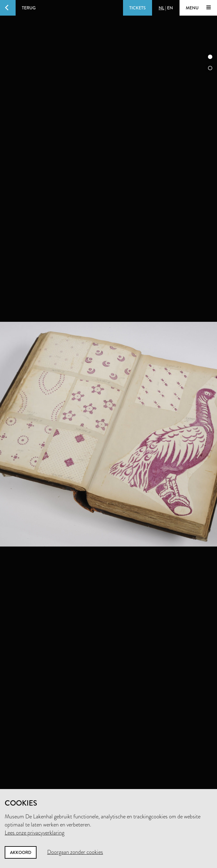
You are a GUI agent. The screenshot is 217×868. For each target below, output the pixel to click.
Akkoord (21, 852)
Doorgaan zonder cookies (75, 852)
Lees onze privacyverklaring (35, 833)
